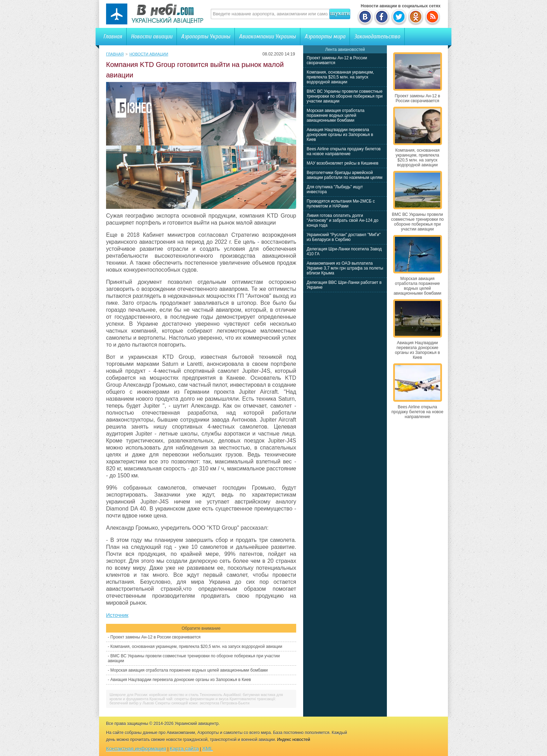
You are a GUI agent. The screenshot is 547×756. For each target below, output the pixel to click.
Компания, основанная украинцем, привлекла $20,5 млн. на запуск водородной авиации (196, 647)
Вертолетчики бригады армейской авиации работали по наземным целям (344, 175)
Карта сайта (184, 749)
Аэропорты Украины (206, 36)
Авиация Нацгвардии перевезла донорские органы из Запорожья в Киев (181, 680)
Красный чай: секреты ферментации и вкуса (189, 699)
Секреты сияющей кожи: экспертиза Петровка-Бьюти (203, 703)
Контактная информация (136, 749)
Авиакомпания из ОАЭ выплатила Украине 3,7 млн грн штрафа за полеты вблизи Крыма (345, 268)
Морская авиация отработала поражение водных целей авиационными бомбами (189, 670)
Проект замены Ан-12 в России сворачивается (155, 637)
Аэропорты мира (325, 36)
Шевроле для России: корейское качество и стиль (154, 695)
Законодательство (377, 36)
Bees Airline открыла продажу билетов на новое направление (344, 151)
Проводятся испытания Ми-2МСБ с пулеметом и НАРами (341, 204)
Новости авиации (152, 36)
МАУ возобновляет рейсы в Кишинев (343, 163)
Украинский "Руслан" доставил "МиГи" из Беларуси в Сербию (344, 237)
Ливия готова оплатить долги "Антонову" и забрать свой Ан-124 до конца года (343, 220)
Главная (113, 36)
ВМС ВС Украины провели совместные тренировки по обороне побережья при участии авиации (345, 96)
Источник (117, 615)
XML (208, 749)
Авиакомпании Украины (267, 36)
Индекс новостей (294, 740)
